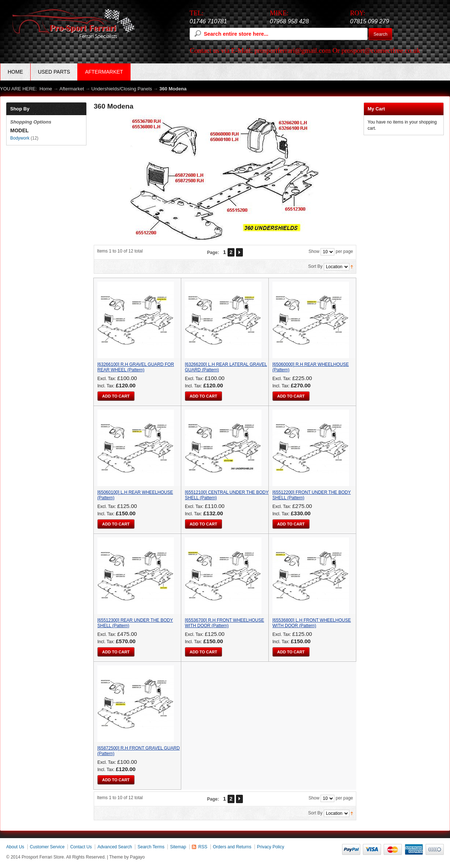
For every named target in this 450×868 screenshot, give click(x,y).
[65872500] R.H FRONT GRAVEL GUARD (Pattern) (139, 751)
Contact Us (81, 847)
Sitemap (178, 847)
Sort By (315, 266)
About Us (15, 847)
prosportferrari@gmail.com (293, 50)
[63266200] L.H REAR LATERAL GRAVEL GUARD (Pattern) (226, 367)
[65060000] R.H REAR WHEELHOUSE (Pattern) (311, 367)
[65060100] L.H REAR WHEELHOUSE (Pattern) (135, 495)
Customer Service (47, 847)
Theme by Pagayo (127, 857)
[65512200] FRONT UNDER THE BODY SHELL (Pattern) (312, 495)
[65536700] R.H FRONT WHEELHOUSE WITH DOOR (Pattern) (224, 623)
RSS (203, 847)
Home (15, 72)
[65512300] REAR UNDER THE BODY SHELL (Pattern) (135, 623)
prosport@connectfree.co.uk (381, 50)
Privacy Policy (271, 847)
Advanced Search (115, 847)
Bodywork (20, 138)
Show (314, 251)
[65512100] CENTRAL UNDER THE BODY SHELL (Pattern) (227, 495)
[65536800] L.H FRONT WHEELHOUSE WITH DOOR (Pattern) (312, 623)
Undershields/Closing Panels (123, 89)
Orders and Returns (232, 847)
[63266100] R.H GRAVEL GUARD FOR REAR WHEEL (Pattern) (136, 367)
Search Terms (151, 847)
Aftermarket (72, 89)
